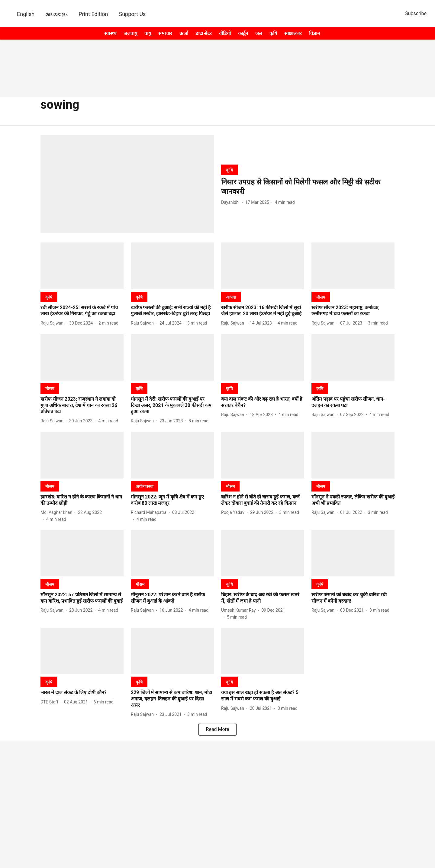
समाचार (165, 33)
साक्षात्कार (293, 33)
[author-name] (232, 202)
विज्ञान (314, 33)
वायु (148, 33)
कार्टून (243, 33)
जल (259, 33)
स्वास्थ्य (110, 33)
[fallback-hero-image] (127, 184)
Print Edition (93, 14)
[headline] (308, 187)
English (26, 14)
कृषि (273, 33)
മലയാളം (56, 14)
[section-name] (229, 170)
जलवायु (130, 33)
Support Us (132, 14)
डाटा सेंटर (204, 33)
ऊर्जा (184, 33)
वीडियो (225, 33)
